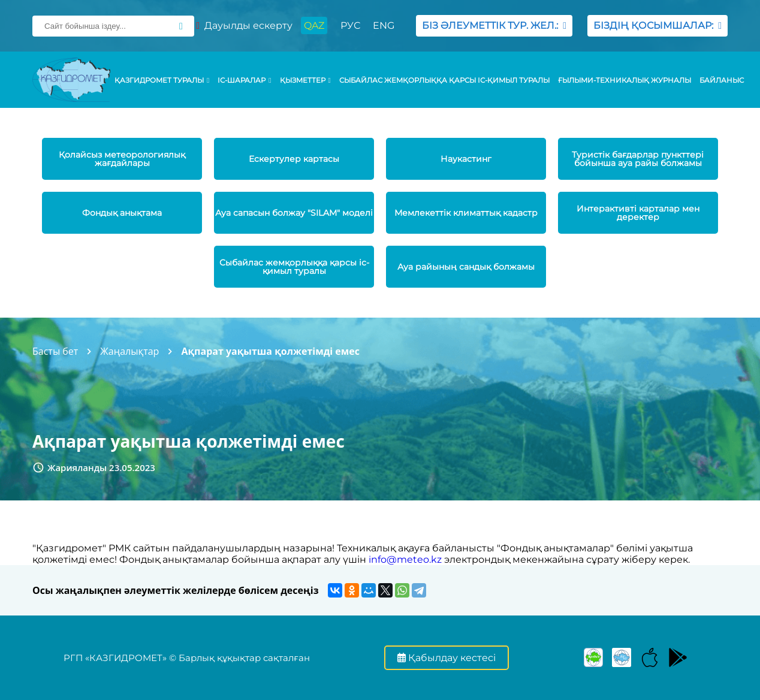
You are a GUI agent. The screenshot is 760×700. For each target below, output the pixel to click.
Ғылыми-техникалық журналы (625, 80)
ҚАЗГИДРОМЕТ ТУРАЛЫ (162, 80)
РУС (350, 25)
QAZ (314, 25)
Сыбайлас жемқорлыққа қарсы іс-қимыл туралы (444, 80)
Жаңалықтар (129, 351)
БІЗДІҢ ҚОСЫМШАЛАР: (658, 25)
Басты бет (55, 351)
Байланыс (722, 80)
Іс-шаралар (244, 80)
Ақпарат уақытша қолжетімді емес (270, 351)
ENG (384, 25)
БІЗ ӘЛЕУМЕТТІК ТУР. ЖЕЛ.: (494, 25)
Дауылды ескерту (244, 25)
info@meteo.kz (405, 559)
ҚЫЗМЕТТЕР (305, 80)
